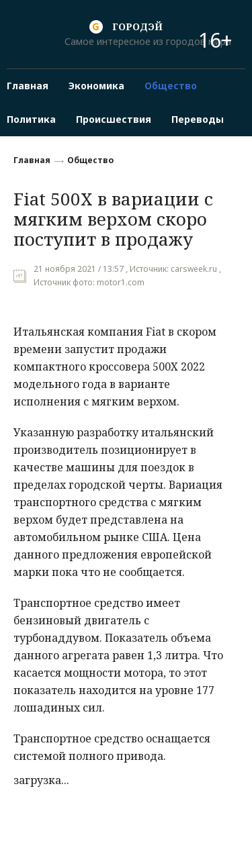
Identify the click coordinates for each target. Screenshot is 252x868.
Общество (90, 160)
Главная (32, 160)
